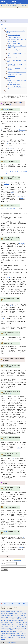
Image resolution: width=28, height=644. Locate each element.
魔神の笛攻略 (13, 632)
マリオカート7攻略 (16, 628)
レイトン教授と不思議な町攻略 (10, 630)
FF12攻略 (6, 626)
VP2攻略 (17, 619)
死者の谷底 (6, 109)
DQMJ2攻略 (21, 621)
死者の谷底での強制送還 (14, 35)
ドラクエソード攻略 (19, 623)
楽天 (13, 637)
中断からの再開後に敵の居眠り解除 (17, 72)
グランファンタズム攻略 (14, 617)
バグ (5, 29)
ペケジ (9, 142)
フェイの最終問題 (11, 209)
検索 (13, 5)
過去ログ (20, 7)
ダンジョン (21, 243)
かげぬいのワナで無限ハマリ (15, 85)
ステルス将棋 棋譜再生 (14, 635)
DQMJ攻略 (14, 621)
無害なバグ (9, 78)
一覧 (6, 5)
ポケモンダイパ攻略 (9, 614)
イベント (17, 198)
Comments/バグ (17, 560)
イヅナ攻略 (20, 632)
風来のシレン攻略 (14, 626)
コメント (8, 91)
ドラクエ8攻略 (18, 624)
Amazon (9, 637)
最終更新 (9, 5)
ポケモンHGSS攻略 (6, 612)
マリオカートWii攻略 (6, 628)
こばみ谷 (7, 184)
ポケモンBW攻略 (15, 612)
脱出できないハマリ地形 (14, 44)
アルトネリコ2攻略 (19, 615)
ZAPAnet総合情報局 (11, 642)
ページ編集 (22, 5)
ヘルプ (16, 5)
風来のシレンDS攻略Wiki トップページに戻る (14, 604)
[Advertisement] (14, 12)
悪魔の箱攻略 (22, 630)
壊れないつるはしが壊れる (15, 37)
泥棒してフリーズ (12, 58)
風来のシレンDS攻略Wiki (8, 2)
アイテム (19, 103)
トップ (3, 5)
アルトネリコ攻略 (9, 615)
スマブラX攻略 (11, 619)
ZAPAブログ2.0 (20, 634)
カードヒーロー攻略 (11, 634)
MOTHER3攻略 (22, 626)
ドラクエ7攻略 (10, 624)
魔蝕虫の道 (14, 193)
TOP (2, 25)
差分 (16, 7)
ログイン (26, 7)
